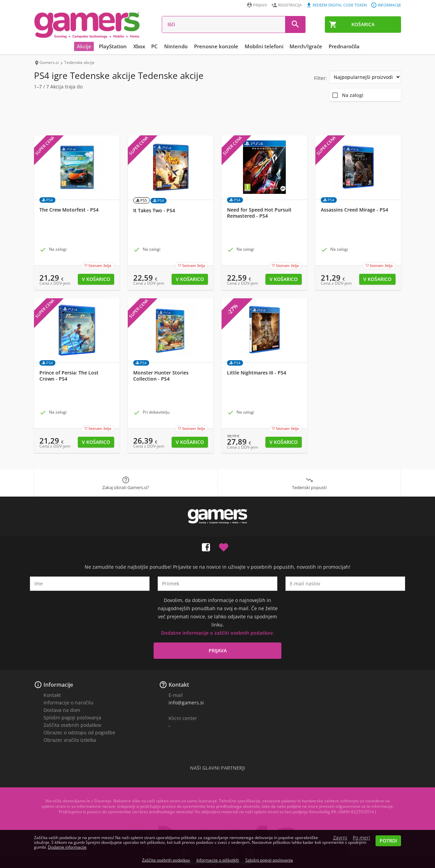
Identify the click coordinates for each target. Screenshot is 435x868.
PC (155, 46)
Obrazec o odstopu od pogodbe (79, 732)
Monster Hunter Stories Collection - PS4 (161, 376)
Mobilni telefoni (264, 46)
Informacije (58, 685)
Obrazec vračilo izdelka (70, 740)
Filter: (320, 78)
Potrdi (388, 841)
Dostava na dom (62, 710)
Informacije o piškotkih (218, 860)
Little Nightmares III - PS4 (257, 373)
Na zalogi (353, 95)
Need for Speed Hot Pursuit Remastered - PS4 (259, 213)
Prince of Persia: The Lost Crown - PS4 (69, 376)
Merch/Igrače (306, 46)
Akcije (85, 46)
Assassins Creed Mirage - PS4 (354, 210)
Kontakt (52, 695)
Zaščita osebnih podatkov (72, 725)
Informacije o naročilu (68, 703)
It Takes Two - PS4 (154, 211)
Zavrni (340, 838)
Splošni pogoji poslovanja (72, 717)
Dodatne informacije (67, 847)
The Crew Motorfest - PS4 (69, 210)
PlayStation (114, 46)
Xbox (140, 46)
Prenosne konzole (216, 46)
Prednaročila (343, 46)
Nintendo (176, 46)
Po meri (361, 838)
